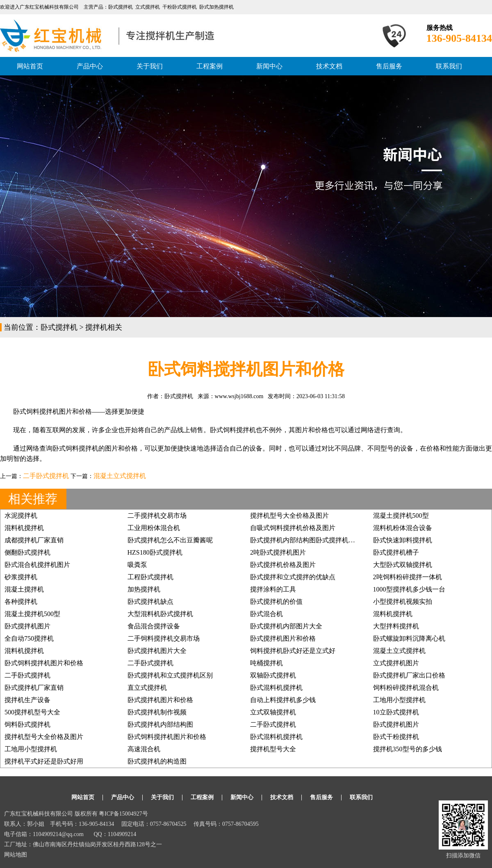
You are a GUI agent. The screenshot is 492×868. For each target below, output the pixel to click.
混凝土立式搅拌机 (120, 476)
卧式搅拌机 (59, 327)
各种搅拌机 (21, 602)
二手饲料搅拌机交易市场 (164, 638)
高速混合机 (144, 749)
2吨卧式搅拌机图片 (278, 552)
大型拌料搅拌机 (396, 626)
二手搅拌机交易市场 (157, 516)
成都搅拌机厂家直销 (34, 540)
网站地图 (16, 855)
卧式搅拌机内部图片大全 (286, 626)
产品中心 (90, 66)
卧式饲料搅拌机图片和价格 (44, 663)
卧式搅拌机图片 (27, 626)
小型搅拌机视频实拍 (403, 602)
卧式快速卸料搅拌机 (403, 540)
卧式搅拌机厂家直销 (34, 688)
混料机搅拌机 (24, 528)
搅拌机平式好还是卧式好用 (44, 761)
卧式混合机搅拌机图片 (37, 565)
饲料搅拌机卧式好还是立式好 (293, 651)
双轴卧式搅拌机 (273, 675)
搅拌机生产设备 (27, 700)
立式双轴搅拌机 (273, 712)
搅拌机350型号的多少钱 (408, 749)
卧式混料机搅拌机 (276, 688)
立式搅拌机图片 (396, 663)
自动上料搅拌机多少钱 (283, 700)
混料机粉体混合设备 (403, 528)
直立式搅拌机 (147, 688)
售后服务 (389, 66)
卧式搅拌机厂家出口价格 (409, 675)
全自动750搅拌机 (29, 638)
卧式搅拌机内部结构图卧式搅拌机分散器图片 (316, 540)
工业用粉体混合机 (154, 528)
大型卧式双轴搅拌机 (403, 565)
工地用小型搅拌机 (399, 700)
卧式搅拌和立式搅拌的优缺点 (293, 577)
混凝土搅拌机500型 (401, 516)
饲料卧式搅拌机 (27, 724)
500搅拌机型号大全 (32, 712)
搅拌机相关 (104, 327)
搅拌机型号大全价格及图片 (289, 516)
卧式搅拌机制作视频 (157, 712)
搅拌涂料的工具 (273, 589)
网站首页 (30, 66)
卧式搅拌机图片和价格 (283, 638)
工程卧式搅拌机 (150, 577)
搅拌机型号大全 (273, 749)
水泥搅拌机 (21, 516)
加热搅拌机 (144, 589)
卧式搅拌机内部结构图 (160, 724)
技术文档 (329, 66)
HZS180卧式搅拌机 (155, 552)
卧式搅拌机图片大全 (157, 651)
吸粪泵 (137, 565)
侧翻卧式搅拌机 (27, 552)
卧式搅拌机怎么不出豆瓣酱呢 (170, 540)
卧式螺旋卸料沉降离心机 (409, 638)
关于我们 (150, 66)
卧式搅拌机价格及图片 (283, 565)
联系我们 (449, 66)
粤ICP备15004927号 (123, 814)
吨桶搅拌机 (266, 663)
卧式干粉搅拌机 (396, 737)
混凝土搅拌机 (24, 589)
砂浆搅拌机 (21, 577)
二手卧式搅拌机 (46, 476)
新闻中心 (269, 66)
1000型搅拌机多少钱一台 (409, 589)
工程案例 (210, 66)
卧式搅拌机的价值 (276, 602)
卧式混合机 (266, 614)
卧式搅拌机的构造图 (157, 761)
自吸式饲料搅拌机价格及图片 (293, 528)
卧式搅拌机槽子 (396, 552)
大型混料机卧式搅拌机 (160, 614)
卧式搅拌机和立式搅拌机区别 (170, 675)
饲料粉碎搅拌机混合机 (406, 688)
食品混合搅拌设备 (154, 626)
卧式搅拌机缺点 (150, 602)
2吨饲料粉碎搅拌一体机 (408, 577)
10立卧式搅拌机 (396, 712)
